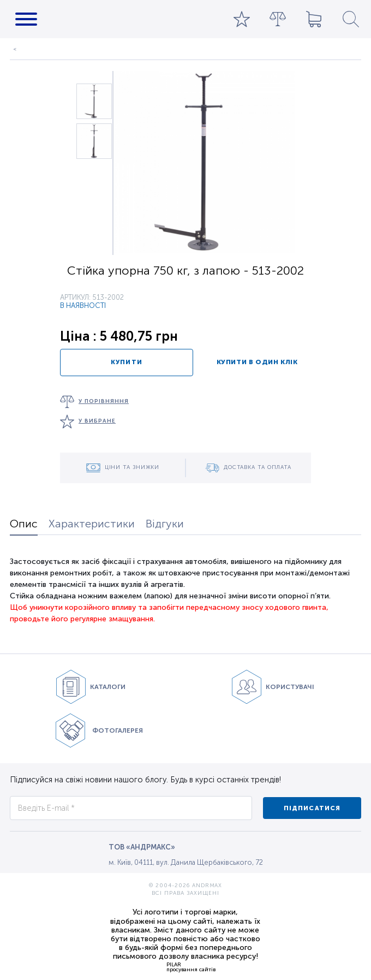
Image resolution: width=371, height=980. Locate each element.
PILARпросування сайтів (191, 967)
